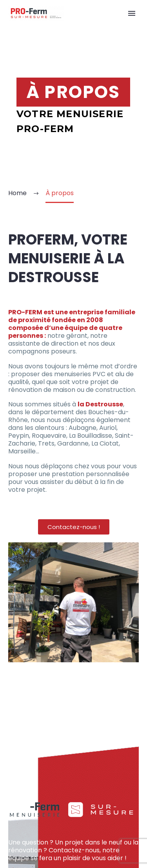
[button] (74, 527)
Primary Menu (132, 13)
